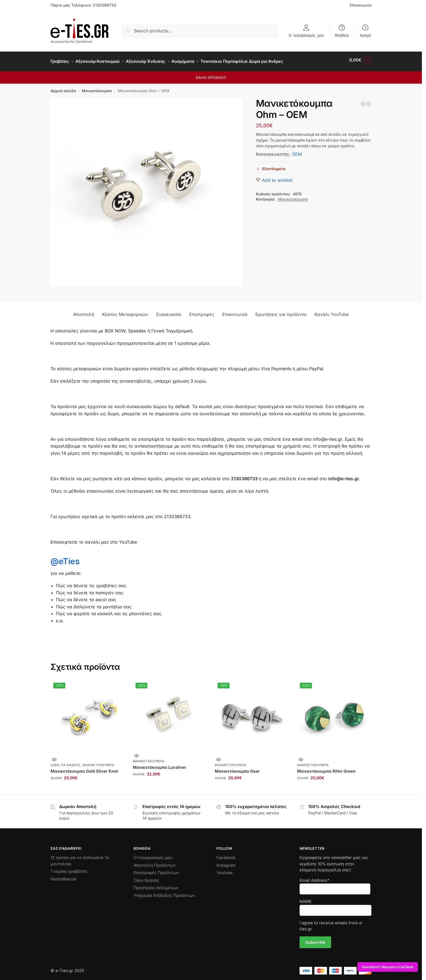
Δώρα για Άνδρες (66, 762)
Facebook (226, 855)
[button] (360, 60)
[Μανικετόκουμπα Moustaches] (369, 101)
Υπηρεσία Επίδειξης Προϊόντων (164, 892)
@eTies (65, 558)
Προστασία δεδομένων (156, 885)
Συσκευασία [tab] (169, 311)
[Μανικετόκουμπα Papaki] (363, 101)
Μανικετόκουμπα (97, 88)
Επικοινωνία (361, 5)
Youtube (225, 870)
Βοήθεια (342, 35)
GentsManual (63, 876)
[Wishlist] (277, 177)
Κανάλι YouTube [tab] (332, 311)
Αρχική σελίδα (63, 88)
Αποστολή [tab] (84, 311)
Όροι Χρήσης (146, 877)
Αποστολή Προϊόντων (155, 862)
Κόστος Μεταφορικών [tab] (125, 311)
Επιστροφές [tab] (202, 311)
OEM (297, 151)
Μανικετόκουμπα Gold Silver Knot (84, 768)
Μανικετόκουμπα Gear (237, 768)
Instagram (226, 862)
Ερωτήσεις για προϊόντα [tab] (281, 311)
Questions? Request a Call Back (388, 967)
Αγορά (365, 35)
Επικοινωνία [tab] (235, 311)
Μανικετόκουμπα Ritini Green (326, 768)
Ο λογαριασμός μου (306, 35)
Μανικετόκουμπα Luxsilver (160, 764)
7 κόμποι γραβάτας (69, 868)
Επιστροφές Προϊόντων (156, 870)
